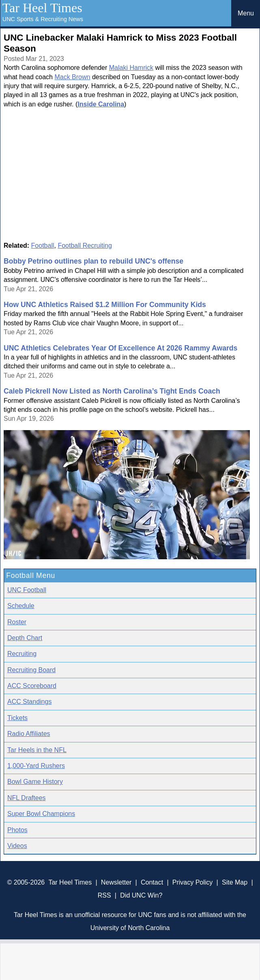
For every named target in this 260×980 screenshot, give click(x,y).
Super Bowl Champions (41, 814)
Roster (17, 622)
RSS (104, 895)
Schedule (21, 606)
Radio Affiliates (29, 734)
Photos (17, 830)
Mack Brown (72, 77)
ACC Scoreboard (32, 686)
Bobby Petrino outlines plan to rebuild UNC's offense (93, 261)
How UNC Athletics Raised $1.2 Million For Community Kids (105, 305)
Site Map (235, 882)
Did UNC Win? (141, 895)
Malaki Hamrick (131, 68)
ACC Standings (29, 702)
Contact (152, 882)
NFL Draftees (27, 798)
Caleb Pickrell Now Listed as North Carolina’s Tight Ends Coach (112, 391)
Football (43, 246)
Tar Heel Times (42, 8)
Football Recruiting (85, 246)
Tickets (17, 718)
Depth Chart (25, 638)
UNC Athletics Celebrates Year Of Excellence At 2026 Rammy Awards (120, 348)
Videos (17, 846)
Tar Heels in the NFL (37, 750)
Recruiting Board (31, 670)
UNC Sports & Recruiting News (43, 19)
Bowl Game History (35, 782)
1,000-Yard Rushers (36, 766)
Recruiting (22, 654)
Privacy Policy (193, 882)
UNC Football (27, 590)
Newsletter (116, 882)
